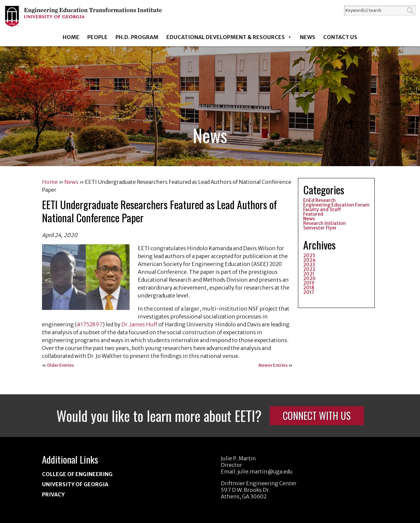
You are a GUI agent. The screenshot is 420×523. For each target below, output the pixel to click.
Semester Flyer (320, 228)
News (308, 37)
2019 (309, 283)
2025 (309, 255)
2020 (309, 278)
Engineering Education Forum (336, 205)
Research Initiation (325, 223)
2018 (309, 288)
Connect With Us (317, 415)
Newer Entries (273, 365)
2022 (309, 269)
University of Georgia (75, 484)
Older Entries (61, 365)
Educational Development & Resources (229, 37)
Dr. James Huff (139, 324)
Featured (313, 214)
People (97, 37)
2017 (309, 292)
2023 (309, 265)
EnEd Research (319, 200)
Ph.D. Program (137, 37)
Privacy (53, 494)
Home (71, 37)
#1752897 (90, 324)
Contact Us (340, 37)
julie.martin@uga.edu (265, 471)
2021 (309, 274)
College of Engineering (77, 474)
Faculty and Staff (322, 209)
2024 (309, 260)
